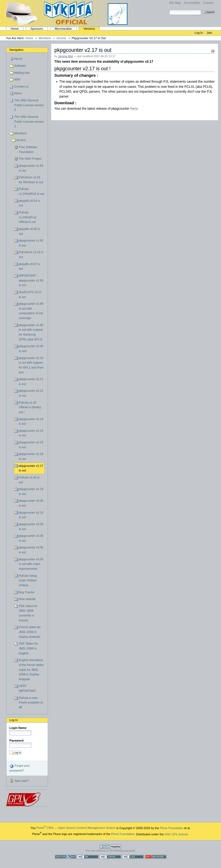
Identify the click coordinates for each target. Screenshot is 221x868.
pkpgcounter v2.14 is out (31, 433)
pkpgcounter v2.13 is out (31, 421)
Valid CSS (133, 857)
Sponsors (37, 29)
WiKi (17, 79)
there (134, 109)
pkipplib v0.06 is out (30, 231)
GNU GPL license (176, 834)
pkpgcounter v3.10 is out (31, 515)
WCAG (88, 857)
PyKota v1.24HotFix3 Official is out (28, 217)
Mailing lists (22, 73)
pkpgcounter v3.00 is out (31, 503)
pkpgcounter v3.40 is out (31, 550)
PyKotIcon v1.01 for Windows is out (31, 180)
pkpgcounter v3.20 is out (31, 527)
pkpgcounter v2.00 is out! (31, 348)
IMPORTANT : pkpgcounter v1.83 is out (31, 280)
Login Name (18, 728)
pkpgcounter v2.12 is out (31, 393)
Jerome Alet (65, 56)
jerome (61, 38)
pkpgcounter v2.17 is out (31, 468)
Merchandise (63, 29)
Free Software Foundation (28, 149)
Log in (199, 33)
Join (209, 33)
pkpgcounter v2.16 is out (31, 456)
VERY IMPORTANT (27, 688)
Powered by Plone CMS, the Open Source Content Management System (110, 847)
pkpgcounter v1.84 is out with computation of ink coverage (31, 311)
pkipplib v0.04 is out (30, 203)
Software (20, 66)
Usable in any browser (156, 857)
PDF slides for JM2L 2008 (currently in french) (28, 613)
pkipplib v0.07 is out (30, 266)
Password (16, 740)
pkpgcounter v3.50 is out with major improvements (31, 564)
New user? (19, 781)
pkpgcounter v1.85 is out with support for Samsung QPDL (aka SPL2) (31, 332)
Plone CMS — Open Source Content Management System (76, 828)
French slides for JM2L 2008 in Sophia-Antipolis (30, 632)
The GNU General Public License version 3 (29, 105)
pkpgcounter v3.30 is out (31, 538)
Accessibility (192, 3)
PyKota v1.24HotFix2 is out (32, 191)
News (18, 93)
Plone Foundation (171, 828)
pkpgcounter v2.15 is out (31, 445)
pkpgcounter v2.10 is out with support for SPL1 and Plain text (31, 365)
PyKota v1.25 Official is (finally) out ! (30, 407)
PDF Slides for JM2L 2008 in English (28, 648)
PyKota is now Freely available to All (31, 703)
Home (15, 29)
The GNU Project (30, 159)
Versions (89, 29)
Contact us (21, 86)
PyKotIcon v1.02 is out (31, 254)
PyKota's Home (67, 14)
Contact (208, 3)
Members (45, 38)
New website (27, 599)
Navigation (16, 50)
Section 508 (65, 857)
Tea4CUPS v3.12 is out (30, 294)
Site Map (175, 3)
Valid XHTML (110, 857)
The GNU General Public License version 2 (29, 121)
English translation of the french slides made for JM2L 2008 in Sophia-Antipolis (31, 670)
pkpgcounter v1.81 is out (31, 168)
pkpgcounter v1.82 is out (31, 243)
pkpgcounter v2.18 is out (31, 491)
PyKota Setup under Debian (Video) (28, 580)
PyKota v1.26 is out (29, 480)
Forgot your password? (20, 768)
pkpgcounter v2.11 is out (31, 381)
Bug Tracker (27, 592)
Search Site (169, 10)
